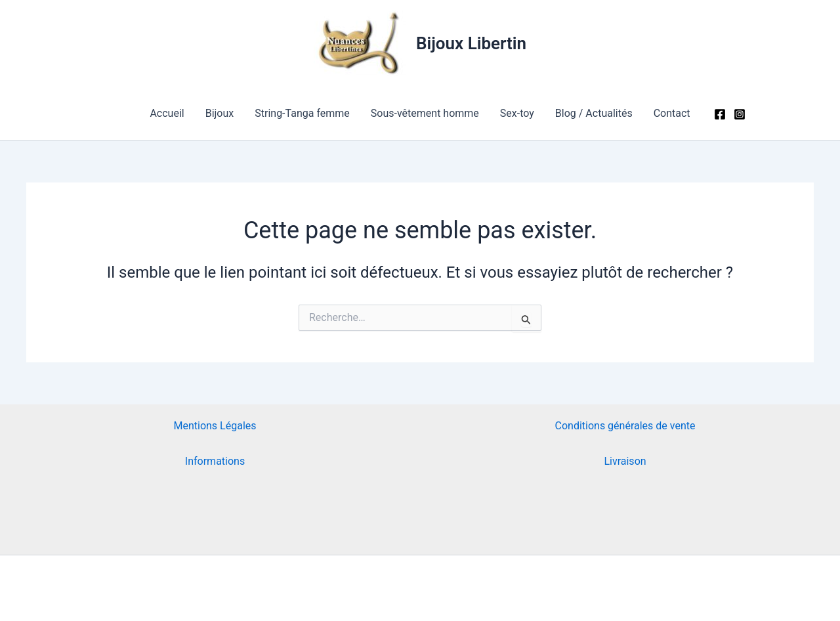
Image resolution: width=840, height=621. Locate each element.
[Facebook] (720, 114)
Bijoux (220, 113)
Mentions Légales (215, 426)
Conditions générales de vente (625, 426)
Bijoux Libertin (471, 43)
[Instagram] (740, 114)
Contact (672, 113)
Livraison (625, 461)
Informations (215, 461)
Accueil (167, 113)
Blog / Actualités (594, 113)
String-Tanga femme (302, 113)
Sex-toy (517, 113)
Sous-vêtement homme (425, 113)
